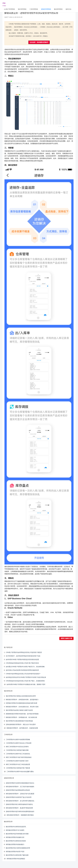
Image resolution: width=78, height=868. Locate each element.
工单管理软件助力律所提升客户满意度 (18, 768)
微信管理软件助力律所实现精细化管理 (18, 848)
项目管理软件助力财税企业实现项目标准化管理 (21, 696)
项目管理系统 (22, 9)
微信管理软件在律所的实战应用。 (16, 827)
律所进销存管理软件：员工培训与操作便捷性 (20, 787)
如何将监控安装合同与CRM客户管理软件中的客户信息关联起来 (26, 677)
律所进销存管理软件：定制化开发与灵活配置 (20, 794)
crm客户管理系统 (9, 9)
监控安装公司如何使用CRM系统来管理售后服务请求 (22, 670)
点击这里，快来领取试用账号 (39, 42)
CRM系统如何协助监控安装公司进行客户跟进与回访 (22, 663)
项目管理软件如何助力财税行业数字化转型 (19, 710)
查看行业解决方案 (66, 638)
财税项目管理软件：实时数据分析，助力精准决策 (21, 717)
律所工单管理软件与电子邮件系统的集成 (19, 757)
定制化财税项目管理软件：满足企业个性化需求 (21, 724)
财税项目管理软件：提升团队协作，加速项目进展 (22, 728)
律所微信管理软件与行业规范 (15, 830)
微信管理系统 (58, 9)
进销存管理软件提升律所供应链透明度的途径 (20, 811)
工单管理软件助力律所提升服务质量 (17, 750)
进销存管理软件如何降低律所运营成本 (18, 790)
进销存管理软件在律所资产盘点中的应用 (19, 797)
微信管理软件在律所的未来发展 (16, 841)
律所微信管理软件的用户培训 (15, 852)
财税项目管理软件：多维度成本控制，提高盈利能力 (22, 700)
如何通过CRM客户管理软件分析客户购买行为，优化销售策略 (25, 667)
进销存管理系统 (46, 9)
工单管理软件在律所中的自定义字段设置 (19, 743)
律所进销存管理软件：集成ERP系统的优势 (19, 808)
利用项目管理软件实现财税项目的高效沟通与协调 (21, 703)
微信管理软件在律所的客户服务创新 (17, 855)
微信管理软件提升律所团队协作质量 (17, 834)
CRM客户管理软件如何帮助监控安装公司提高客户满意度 (24, 652)
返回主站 (68, 9)
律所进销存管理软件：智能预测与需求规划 (20, 815)
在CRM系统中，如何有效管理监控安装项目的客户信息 (23, 656)
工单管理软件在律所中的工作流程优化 (18, 754)
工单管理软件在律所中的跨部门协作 (17, 761)
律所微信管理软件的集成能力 (15, 844)
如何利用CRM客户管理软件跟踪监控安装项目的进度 (22, 659)
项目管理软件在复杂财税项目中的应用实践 (19, 721)
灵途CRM (4, 4)
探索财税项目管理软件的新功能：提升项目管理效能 (22, 714)
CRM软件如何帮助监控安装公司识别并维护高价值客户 (23, 674)
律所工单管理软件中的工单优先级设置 (18, 764)
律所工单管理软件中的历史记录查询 (17, 747)
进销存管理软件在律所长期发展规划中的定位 (20, 783)
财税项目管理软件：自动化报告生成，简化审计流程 (22, 707)
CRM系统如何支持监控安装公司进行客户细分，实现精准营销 (25, 681)
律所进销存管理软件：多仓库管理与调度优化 (20, 801)
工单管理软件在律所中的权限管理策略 (18, 739)
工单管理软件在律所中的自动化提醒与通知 (20, 772)
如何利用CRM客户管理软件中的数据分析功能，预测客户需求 (26, 684)
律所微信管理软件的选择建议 (16, 859)
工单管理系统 (34, 9)
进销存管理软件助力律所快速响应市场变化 (19, 804)
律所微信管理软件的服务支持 (15, 837)
